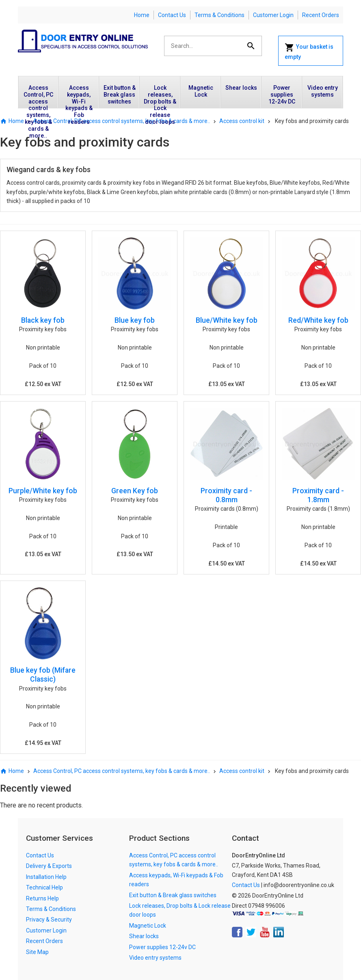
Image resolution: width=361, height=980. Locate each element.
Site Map (37, 952)
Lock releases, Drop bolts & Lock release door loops (160, 96)
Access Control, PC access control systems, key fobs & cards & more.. (38, 96)
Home (142, 15)
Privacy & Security (49, 920)
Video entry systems (323, 91)
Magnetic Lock (201, 91)
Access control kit (242, 121)
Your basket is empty (309, 51)
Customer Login (273, 15)
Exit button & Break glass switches (120, 95)
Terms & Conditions (219, 15)
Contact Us (172, 15)
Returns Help (42, 898)
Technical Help (44, 887)
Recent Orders (321, 15)
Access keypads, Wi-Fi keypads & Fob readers (79, 96)
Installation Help (46, 877)
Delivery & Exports (49, 866)
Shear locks (241, 88)
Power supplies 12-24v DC (282, 95)
